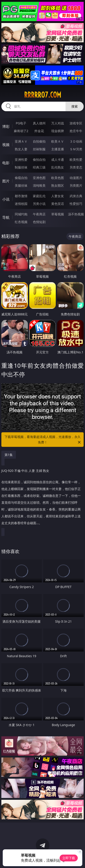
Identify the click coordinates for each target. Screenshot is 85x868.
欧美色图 (58, 178)
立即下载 (69, 858)
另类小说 (39, 204)
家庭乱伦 (39, 196)
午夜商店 (39, 214)
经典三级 (39, 167)
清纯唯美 (39, 185)
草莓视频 (58, 214)
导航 (6, 217)
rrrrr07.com (43, 95)
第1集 (9, 455)
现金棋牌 (58, 131)
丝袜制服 (39, 149)
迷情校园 (21, 204)
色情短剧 (39, 222)
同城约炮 (21, 214)
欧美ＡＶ (58, 141)
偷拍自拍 (39, 160)
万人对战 (58, 123)
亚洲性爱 (21, 160)
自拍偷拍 (39, 141)
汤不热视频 (76, 214)
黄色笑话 (58, 204)
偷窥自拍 (21, 178)
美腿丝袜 (21, 185)
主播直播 (58, 149)
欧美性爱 (76, 160)
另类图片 (76, 185)
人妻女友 (58, 196)
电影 (6, 163)
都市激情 (21, 196)
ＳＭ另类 (76, 149)
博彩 (6, 126)
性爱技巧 (76, 204)
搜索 (75, 106)
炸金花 (39, 131)
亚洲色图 (39, 178)
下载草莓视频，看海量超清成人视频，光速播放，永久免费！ (43, 440)
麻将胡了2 (21, 131)
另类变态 (76, 167)
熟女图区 (58, 185)
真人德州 (39, 123)
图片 (6, 181)
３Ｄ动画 (76, 141)
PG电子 (21, 123)
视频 (6, 145)
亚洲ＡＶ (21, 141)
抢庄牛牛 (76, 131)
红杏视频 (21, 222)
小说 (6, 199)
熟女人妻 (21, 149)
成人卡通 (58, 160)
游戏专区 (76, 123)
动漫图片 (76, 178)
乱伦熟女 (58, 167)
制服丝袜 (21, 167)
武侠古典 (76, 196)
